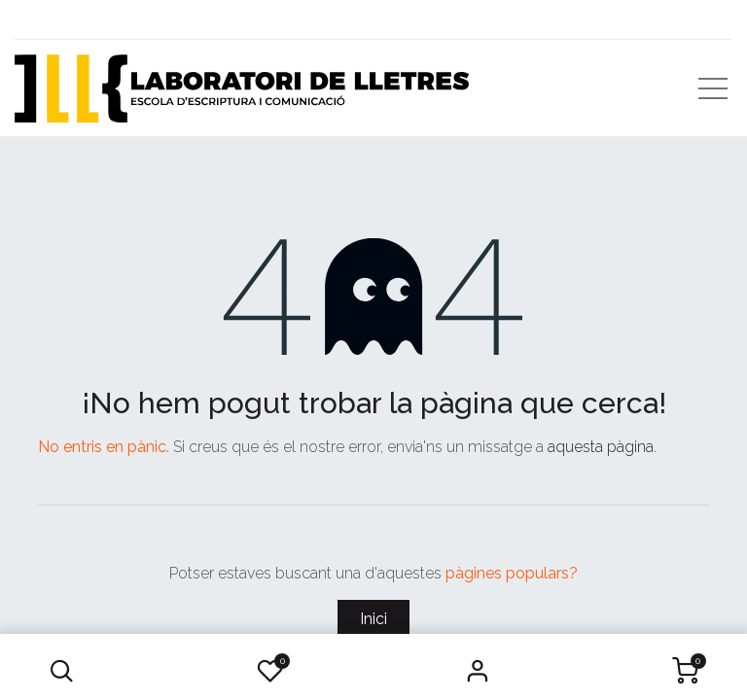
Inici (373, 619)
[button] (61, 671)
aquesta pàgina (601, 447)
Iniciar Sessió (478, 671)
